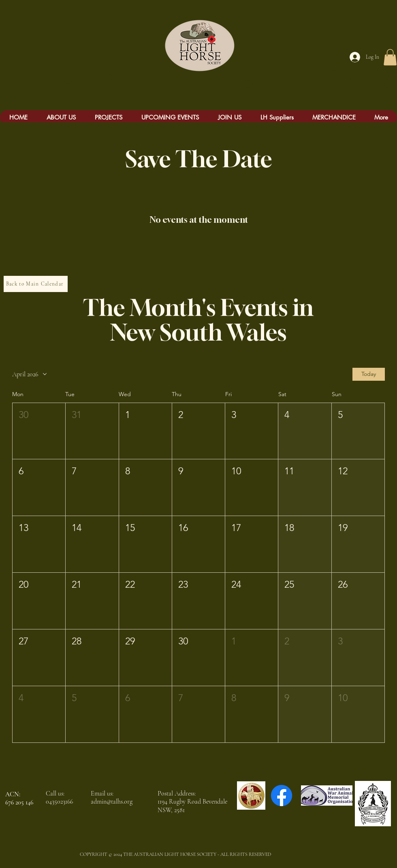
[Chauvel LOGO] (251, 795)
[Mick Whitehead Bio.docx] (22, 6)
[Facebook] (282, 795)
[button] (390, 57)
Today (369, 374)
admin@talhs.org (112, 802)
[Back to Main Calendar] (36, 284)
